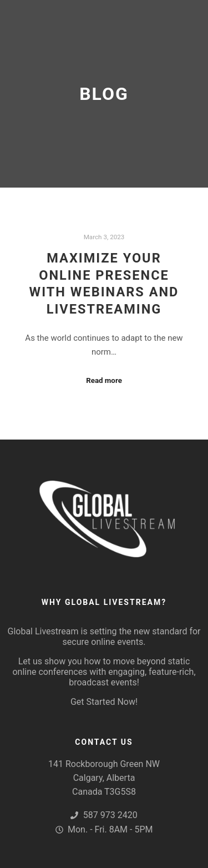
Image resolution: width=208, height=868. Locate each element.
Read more (104, 380)
